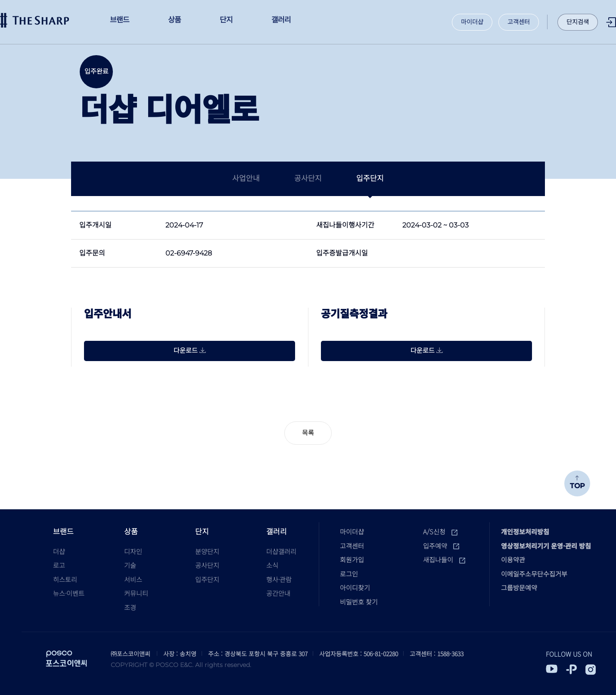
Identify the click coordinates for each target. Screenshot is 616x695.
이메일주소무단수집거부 (534, 574)
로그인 (611, 22)
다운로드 (190, 351)
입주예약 (441, 546)
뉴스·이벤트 (69, 593)
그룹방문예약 (519, 587)
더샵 (34, 20)
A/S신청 (440, 531)
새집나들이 (444, 559)
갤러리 (277, 531)
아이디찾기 (355, 587)
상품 (131, 531)
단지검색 (578, 22)
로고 (59, 565)
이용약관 (513, 559)
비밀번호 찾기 (359, 602)
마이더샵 (472, 22)
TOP (577, 483)
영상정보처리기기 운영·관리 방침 (546, 546)
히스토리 (65, 579)
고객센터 (519, 22)
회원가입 (352, 559)
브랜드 (63, 531)
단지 (202, 531)
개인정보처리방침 (525, 531)
